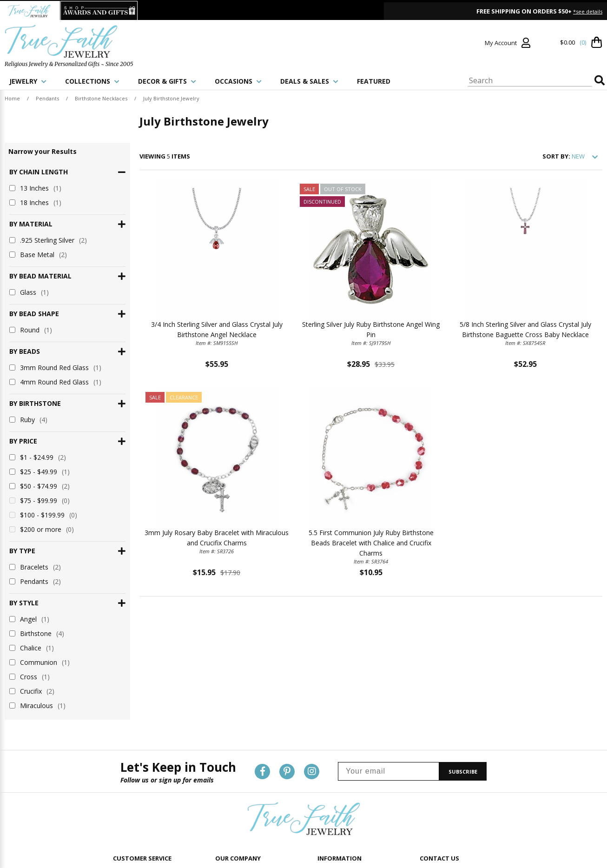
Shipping (124, 782)
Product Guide (336, 759)
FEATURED (374, 81)
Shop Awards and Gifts (245, 817)
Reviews (328, 794)
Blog (323, 805)
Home (12, 98)
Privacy (224, 771)
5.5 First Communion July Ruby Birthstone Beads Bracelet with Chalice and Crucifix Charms (371, 543)
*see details (588, 11)
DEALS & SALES (309, 81)
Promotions (333, 782)
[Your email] (389, 657)
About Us (228, 759)
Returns (123, 794)
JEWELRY (28, 81)
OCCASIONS (238, 81)
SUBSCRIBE (463, 658)
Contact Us (127, 759)
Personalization (338, 771)
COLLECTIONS (92, 81)
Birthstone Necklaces (101, 98)
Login (120, 771)
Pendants (47, 98)
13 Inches (35, 188)
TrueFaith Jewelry (238, 805)
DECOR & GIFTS (167, 81)
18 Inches (35, 202)
